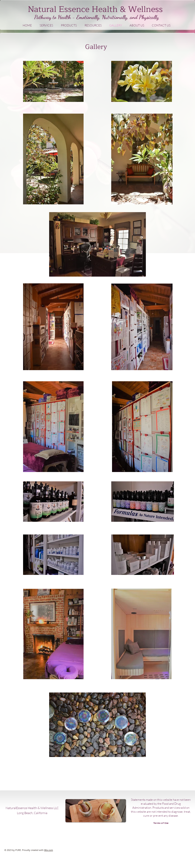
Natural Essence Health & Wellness (95, 9)
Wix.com (49, 850)
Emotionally (88, 17)
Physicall (148, 17)
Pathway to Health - (55, 17)
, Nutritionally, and (119, 17)
